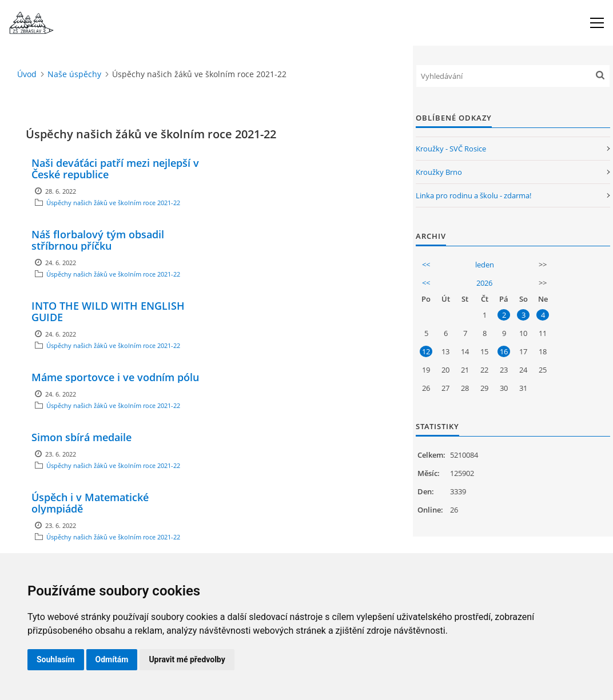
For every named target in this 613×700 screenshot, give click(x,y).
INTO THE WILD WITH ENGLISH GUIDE (108, 311)
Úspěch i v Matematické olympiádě (90, 503)
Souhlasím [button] (56, 659)
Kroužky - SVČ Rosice (451, 149)
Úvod (27, 74)
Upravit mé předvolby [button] (187, 659)
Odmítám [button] (112, 659)
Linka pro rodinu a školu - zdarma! (473, 195)
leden (485, 265)
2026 (484, 283)
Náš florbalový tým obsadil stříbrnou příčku (98, 240)
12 (426, 351)
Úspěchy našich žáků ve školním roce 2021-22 (113, 203)
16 (504, 351)
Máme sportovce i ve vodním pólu (115, 377)
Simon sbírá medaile (81, 437)
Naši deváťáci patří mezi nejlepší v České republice (115, 169)
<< (426, 265)
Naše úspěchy (74, 74)
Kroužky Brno (439, 172)
